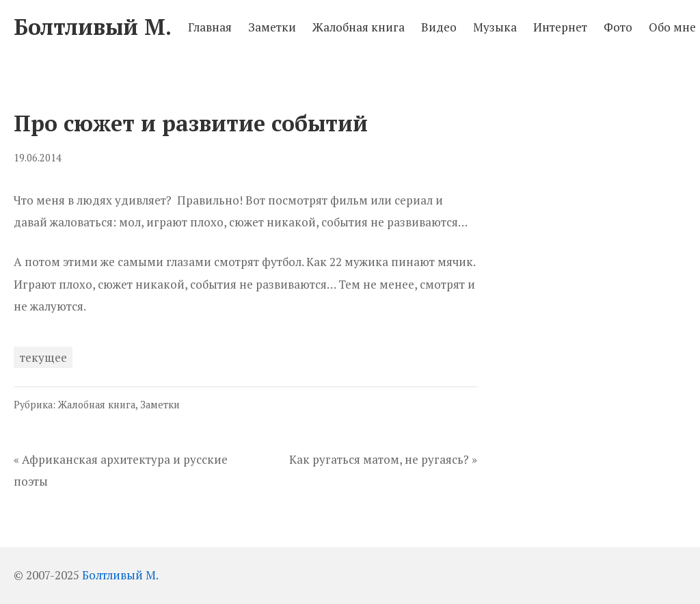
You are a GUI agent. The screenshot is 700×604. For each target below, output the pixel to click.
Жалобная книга (97, 405)
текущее (43, 357)
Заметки (160, 405)
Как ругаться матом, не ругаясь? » (383, 459)
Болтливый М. (120, 575)
